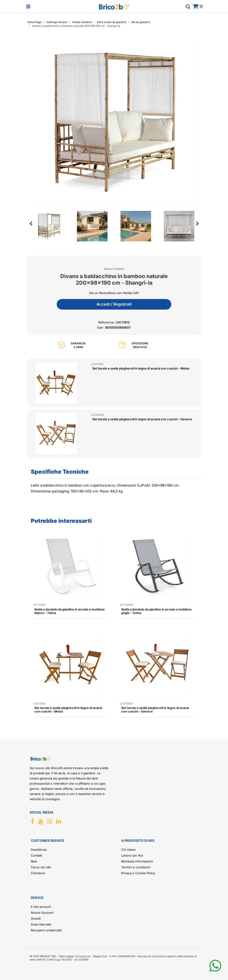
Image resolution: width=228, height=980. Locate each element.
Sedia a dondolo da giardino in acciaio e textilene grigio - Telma (156, 611)
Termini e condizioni (136, 867)
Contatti (36, 855)
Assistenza (39, 850)
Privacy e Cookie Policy (138, 873)
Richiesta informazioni (137, 861)
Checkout (38, 873)
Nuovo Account (42, 913)
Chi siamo (128, 850)
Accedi (36, 918)
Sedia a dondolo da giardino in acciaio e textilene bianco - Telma (70, 611)
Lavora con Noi (132, 855)
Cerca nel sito (41, 867)
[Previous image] (31, 224)
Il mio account (41, 907)
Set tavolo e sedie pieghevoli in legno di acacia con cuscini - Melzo (141, 368)
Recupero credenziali (46, 930)
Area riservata (41, 924)
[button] (114, 121)
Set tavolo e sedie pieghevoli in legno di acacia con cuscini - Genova (142, 419)
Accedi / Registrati (114, 304)
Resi (34, 861)
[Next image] (197, 224)
